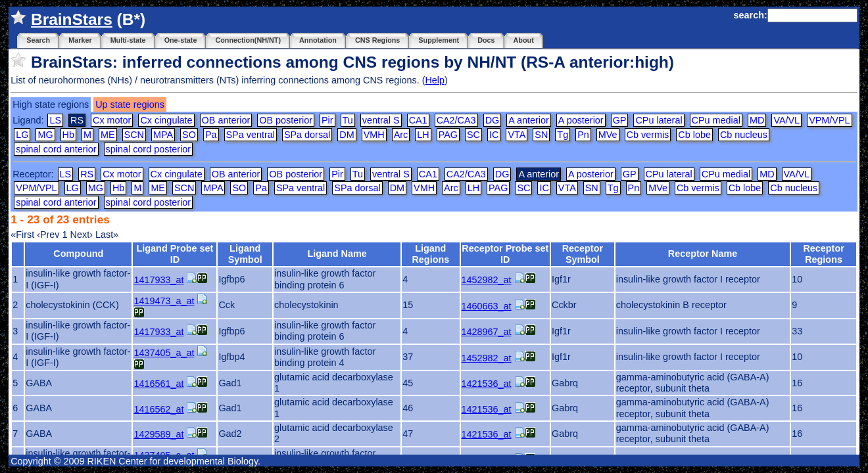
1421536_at (487, 384)
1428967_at (487, 332)
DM (347, 135)
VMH (374, 135)
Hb (68, 135)
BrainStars (72, 19)
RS (87, 174)
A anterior (529, 120)
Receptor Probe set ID (505, 254)
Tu (348, 120)
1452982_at (487, 280)
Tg (563, 135)
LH (423, 135)
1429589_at (158, 434)
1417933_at (158, 280)
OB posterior (286, 120)
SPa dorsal (307, 135)
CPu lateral (659, 120)
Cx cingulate (166, 120)
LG (22, 135)
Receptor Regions (823, 254)
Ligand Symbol (245, 254)
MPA (163, 135)
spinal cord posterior (149, 149)
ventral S (381, 120)
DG (493, 120)
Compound (78, 254)
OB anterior (226, 120)
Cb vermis (648, 135)
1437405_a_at (164, 353)
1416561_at (158, 384)
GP (620, 120)
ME (108, 135)
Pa (211, 135)
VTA (517, 135)
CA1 (418, 120)
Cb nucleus (744, 135)
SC (473, 135)
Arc (401, 135)
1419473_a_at (164, 301)
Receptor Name (703, 254)
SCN (134, 135)
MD (757, 120)
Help (435, 80)
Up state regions (130, 104)
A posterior (581, 120)
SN (541, 135)
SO (189, 135)
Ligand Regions (430, 254)
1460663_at (487, 306)
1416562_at (158, 409)
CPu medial (716, 120)
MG (45, 135)
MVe (608, 135)
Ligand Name (337, 254)
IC (494, 135)
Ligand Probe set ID (175, 254)
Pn (583, 135)
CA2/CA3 (456, 120)
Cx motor (112, 120)
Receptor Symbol (583, 254)
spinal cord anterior (56, 149)
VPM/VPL (829, 120)
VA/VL (786, 120)
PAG (448, 135)
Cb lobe (694, 135)
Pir (327, 120)
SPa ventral (251, 135)
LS (55, 120)
